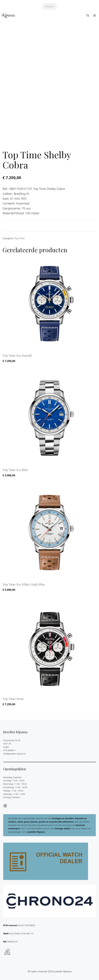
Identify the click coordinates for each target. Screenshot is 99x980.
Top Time (20, 237)
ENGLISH (50, 6)
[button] (88, 15)
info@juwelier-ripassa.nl (14, 752)
